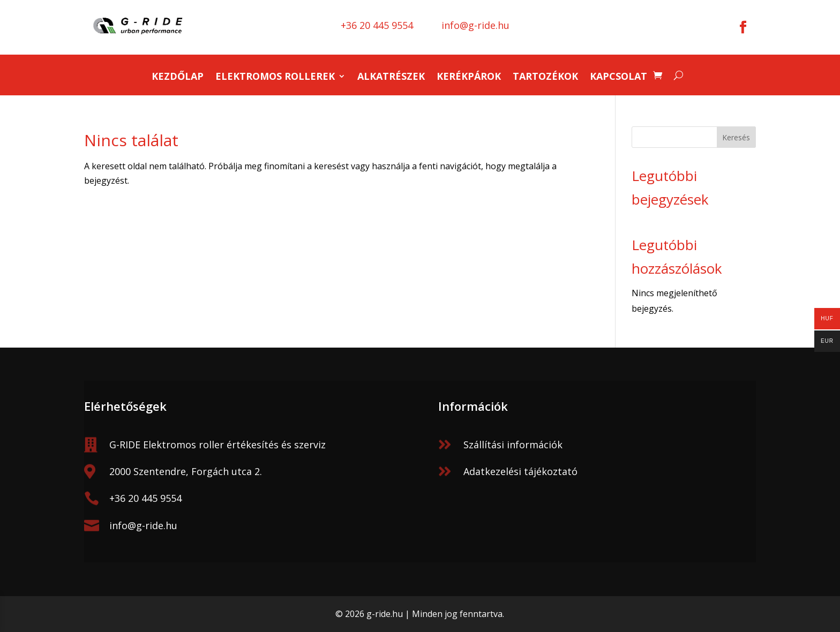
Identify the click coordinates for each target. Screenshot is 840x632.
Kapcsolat (618, 77)
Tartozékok (545, 77)
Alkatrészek (391, 77)
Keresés (736, 137)
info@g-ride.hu (143, 525)
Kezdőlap (178, 77)
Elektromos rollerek (275, 77)
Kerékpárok (469, 77)
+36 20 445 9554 (145, 498)
